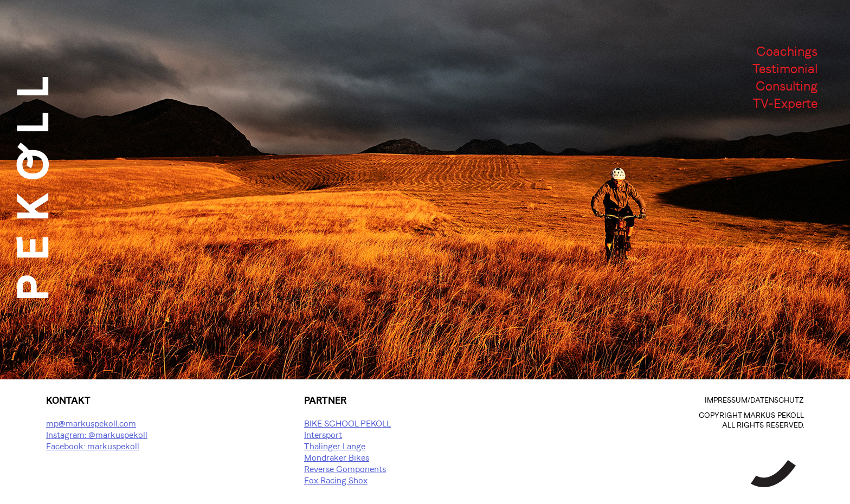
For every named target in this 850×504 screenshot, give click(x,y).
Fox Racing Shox (336, 481)
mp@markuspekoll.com (91, 424)
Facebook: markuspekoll (93, 447)
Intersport (323, 435)
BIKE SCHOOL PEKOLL (347, 424)
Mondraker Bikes (337, 458)
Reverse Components (345, 470)
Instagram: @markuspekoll (97, 435)
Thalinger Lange (335, 447)
